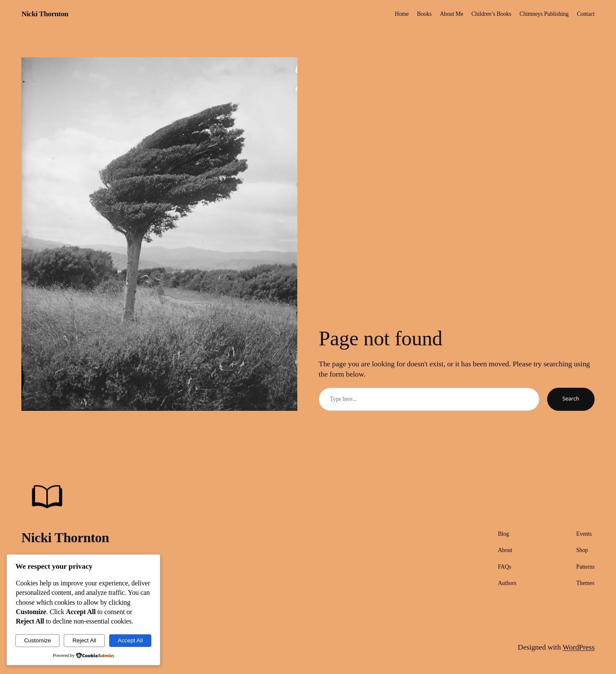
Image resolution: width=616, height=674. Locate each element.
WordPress (579, 647)
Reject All (84, 640)
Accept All (130, 640)
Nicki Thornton (45, 14)
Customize (37, 640)
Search (571, 399)
